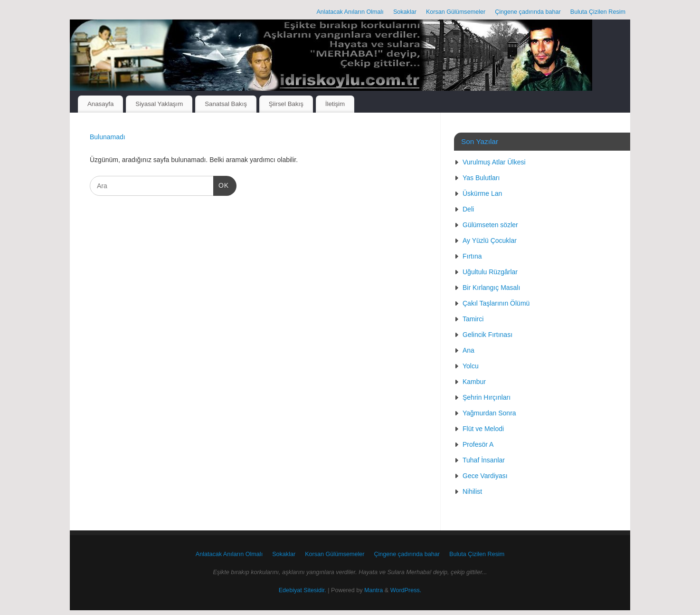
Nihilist (472, 491)
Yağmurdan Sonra (489, 413)
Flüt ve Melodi (483, 429)
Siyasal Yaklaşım (159, 104)
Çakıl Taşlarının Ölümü (496, 303)
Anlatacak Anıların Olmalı (350, 12)
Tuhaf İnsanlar (484, 460)
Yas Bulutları (481, 178)
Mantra (374, 590)
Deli (468, 209)
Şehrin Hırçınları (487, 397)
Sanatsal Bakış (226, 104)
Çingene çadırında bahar (528, 12)
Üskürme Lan (482, 193)
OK (221, 184)
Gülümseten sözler (490, 225)
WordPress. (406, 590)
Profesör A (478, 444)
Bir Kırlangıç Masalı (491, 288)
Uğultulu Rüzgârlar (490, 272)
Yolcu (471, 366)
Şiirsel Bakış (286, 104)
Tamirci (473, 319)
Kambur (474, 382)
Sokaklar (405, 12)
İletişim (335, 104)
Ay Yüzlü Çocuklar (490, 240)
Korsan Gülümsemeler (456, 12)
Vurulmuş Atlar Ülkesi (494, 162)
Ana (468, 350)
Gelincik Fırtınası (487, 335)
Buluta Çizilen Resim (598, 12)
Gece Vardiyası (485, 476)
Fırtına (472, 256)
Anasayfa (100, 104)
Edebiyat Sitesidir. (303, 590)
